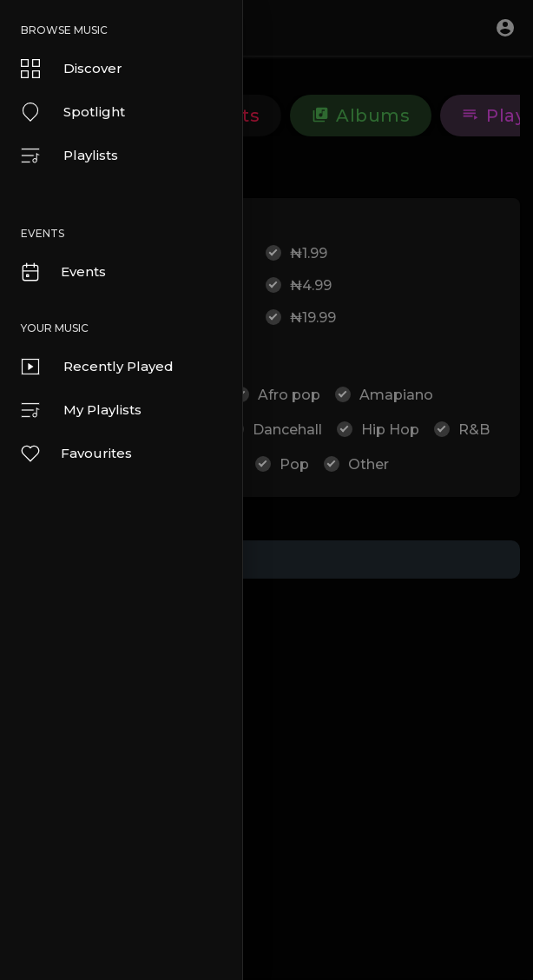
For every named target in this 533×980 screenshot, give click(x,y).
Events (63, 272)
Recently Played (97, 367)
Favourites (76, 454)
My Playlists (81, 410)
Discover (72, 69)
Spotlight (73, 112)
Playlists (69, 156)
